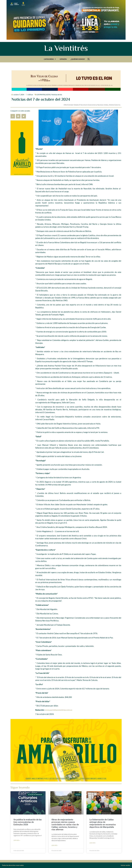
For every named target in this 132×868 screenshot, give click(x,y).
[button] (89, 59)
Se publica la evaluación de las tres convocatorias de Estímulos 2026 (28, 822)
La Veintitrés (66, 49)
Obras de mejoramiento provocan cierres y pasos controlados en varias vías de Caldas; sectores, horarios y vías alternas (65, 825)
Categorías (50, 59)
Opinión (63, 59)
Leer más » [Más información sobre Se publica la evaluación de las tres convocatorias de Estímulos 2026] (17, 840)
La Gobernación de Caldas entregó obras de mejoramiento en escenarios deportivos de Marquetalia (103, 823)
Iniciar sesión (125, 865)
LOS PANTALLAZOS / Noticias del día (49, 95)
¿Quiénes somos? (78, 59)
